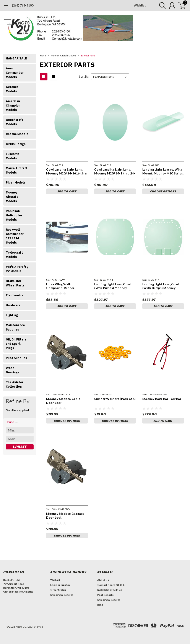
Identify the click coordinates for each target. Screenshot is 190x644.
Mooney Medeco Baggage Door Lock (65, 515)
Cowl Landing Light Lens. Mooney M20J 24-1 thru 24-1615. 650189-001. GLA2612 (115, 171)
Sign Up (65, 585)
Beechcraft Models (15, 122)
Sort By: (84, 77)
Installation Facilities (110, 590)
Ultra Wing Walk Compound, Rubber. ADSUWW (60, 286)
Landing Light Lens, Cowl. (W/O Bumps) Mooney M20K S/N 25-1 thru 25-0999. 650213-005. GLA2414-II (113, 286)
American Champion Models (13, 105)
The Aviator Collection (15, 384)
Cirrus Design (16, 144)
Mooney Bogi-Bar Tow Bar (162, 399)
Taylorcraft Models (14, 255)
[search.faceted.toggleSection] (13, 422)
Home (43, 56)
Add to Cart (67, 191)
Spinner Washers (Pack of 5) (115, 399)
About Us (103, 580)
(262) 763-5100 (23, 5)
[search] (161, 5)
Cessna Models (17, 134)
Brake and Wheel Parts (15, 283)
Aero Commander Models (15, 73)
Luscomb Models (13, 156)
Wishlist (140, 5)
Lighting (12, 315)
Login (54, 585)
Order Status (58, 590)
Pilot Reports (105, 595)
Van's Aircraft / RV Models (17, 269)
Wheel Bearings (12, 370)
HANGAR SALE (16, 58)
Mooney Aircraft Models (12, 197)
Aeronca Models (12, 89)
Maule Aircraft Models (17, 170)
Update (20, 447)
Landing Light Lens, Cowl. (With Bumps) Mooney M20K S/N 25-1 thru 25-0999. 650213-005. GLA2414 (163, 286)
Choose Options (163, 191)
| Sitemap (38, 627)
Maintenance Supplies (15, 327)
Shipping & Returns (62, 595)
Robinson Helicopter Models (14, 215)
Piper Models (16, 182)
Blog (100, 605)
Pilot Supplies (16, 358)
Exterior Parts (88, 56)
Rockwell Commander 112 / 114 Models (15, 236)
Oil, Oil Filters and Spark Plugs (16, 344)
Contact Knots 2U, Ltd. (111, 585)
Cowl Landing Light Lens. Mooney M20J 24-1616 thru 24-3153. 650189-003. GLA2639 (66, 171)
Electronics (15, 295)
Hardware (13, 305)
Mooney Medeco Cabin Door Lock (63, 401)
